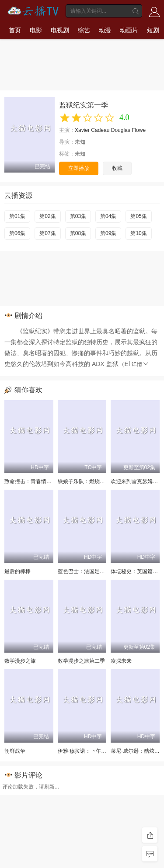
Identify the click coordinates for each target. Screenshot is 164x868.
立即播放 (79, 168)
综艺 (84, 30)
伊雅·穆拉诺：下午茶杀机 (87, 751)
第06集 (17, 233)
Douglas (121, 130)
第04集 (108, 216)
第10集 (138, 233)
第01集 (17, 216)
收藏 (117, 168)
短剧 (153, 30)
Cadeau (100, 130)
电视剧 (60, 30)
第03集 (78, 216)
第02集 (47, 216)
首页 (15, 30)
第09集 (108, 233)
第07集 (47, 233)
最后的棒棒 (17, 571)
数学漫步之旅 (20, 661)
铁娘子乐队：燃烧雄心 (84, 481)
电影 (36, 30)
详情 (140, 364)
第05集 (138, 216)
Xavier (82, 130)
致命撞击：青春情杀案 (31, 481)
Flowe (139, 130)
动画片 (129, 30)
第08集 (78, 233)
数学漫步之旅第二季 (81, 661)
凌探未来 (121, 661)
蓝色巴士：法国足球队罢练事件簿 (97, 571)
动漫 (105, 30)
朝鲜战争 (15, 751)
